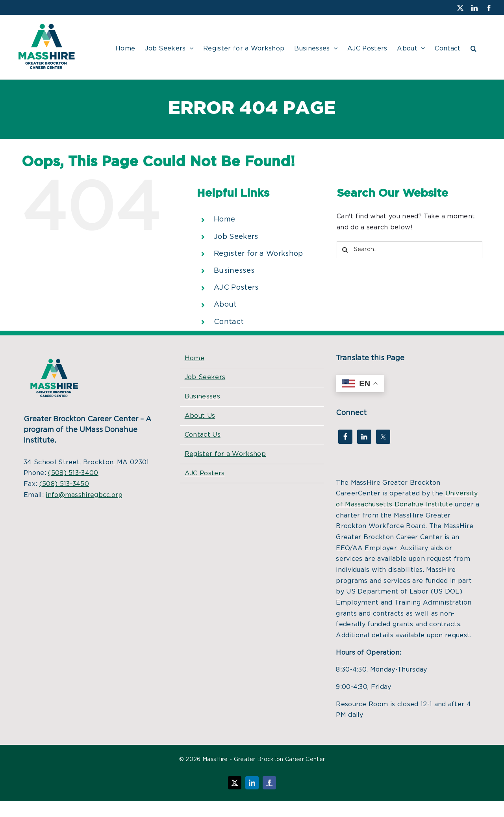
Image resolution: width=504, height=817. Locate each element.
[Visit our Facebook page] (489, 8)
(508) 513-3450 (64, 484)
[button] (473, 47)
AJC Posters (236, 288)
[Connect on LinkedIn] (474, 8)
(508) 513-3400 (73, 473)
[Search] (345, 250)
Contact (229, 322)
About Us (200, 416)
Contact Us (203, 435)
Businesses (234, 271)
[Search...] (409, 250)
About (225, 305)
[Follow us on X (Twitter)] (460, 8)
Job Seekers (236, 237)
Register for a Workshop (258, 254)
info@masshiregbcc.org (84, 495)
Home (224, 220)
